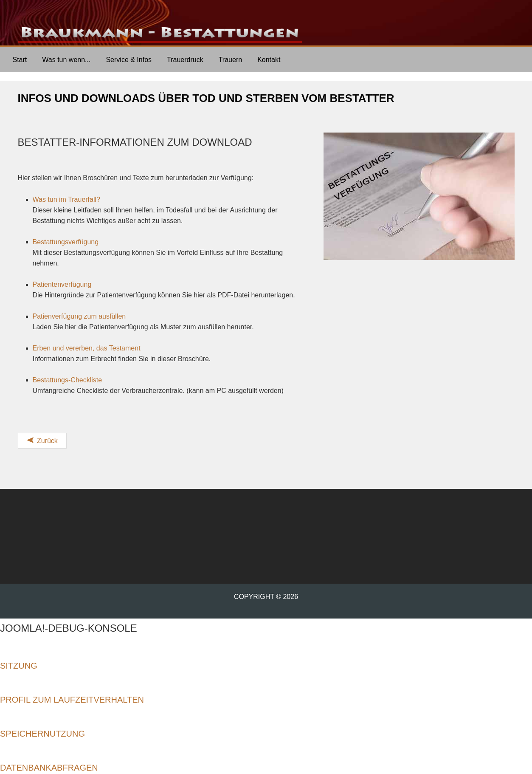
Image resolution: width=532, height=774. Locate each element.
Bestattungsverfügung (66, 242)
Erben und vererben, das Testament (88, 348)
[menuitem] (20, 59)
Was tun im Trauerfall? (66, 199)
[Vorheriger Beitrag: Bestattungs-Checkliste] (42, 441)
